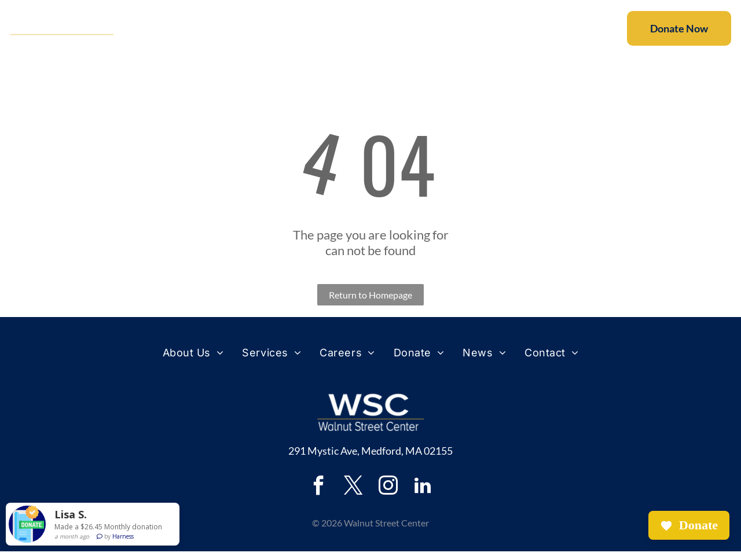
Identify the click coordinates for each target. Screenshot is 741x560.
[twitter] (353, 496)
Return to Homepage (370, 303)
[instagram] (388, 496)
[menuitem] (209, 33)
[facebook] (318, 496)
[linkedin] (423, 496)
